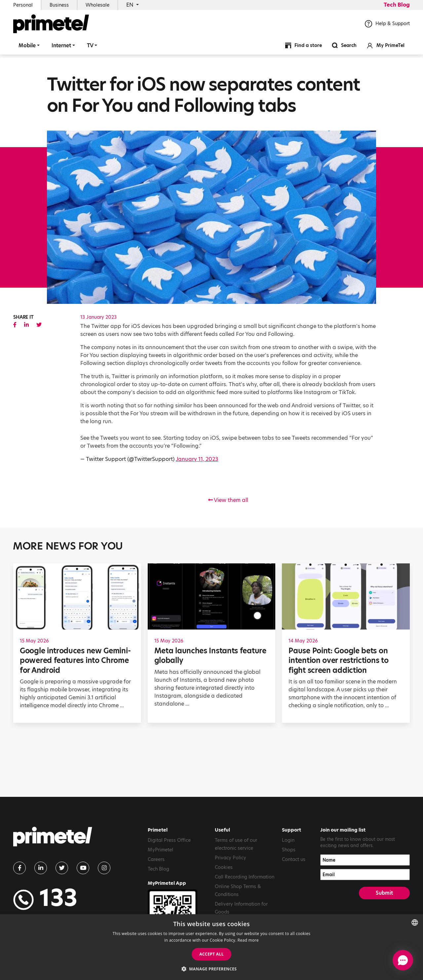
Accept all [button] (211, 954)
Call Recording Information (245, 877)
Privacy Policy (231, 858)
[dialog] (211, 947)
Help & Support (387, 26)
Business (59, 5)
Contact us (294, 859)
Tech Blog (397, 5)
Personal (23, 5)
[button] (212, 969)
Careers (156, 859)
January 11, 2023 (197, 459)
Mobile (27, 48)
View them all (228, 500)
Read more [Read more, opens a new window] (248, 940)
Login (288, 840)
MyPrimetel (160, 850)
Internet (61, 48)
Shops (289, 850)
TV (90, 48)
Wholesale (97, 5)
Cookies (224, 867)
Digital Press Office (169, 840)
